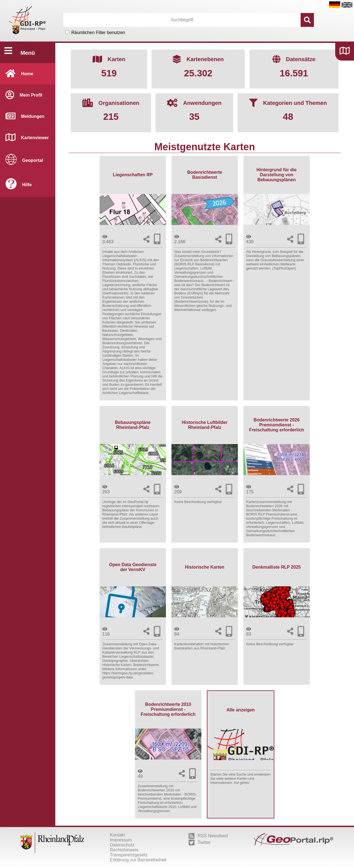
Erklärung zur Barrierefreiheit (138, 860)
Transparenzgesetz (129, 855)
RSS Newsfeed (208, 836)
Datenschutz (122, 845)
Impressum (121, 840)
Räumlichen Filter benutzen (98, 33)
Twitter (200, 843)
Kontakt (117, 835)
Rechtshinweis (124, 850)
